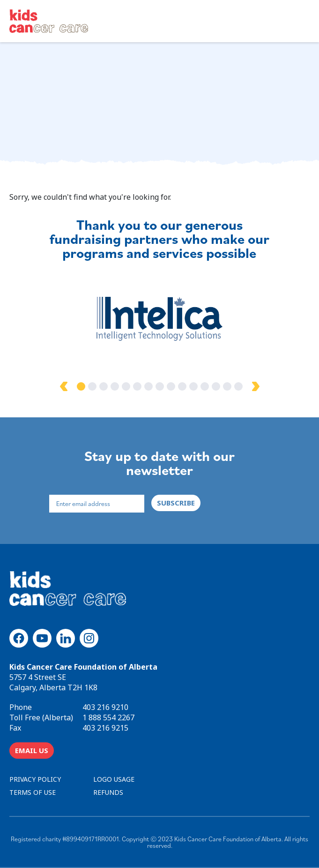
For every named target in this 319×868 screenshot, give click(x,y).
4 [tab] (115, 386)
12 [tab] (205, 386)
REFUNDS (108, 792)
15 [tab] (238, 386)
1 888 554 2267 (108, 717)
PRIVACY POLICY (35, 779)
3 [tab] (104, 386)
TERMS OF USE (33, 792)
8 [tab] (160, 386)
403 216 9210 (105, 707)
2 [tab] (92, 386)
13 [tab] (216, 386)
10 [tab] (182, 386)
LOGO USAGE (114, 779)
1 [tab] (81, 386)
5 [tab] (126, 386)
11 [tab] (193, 386)
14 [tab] (227, 386)
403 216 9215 (105, 728)
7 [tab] (148, 386)
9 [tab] (171, 386)
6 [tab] (137, 386)
